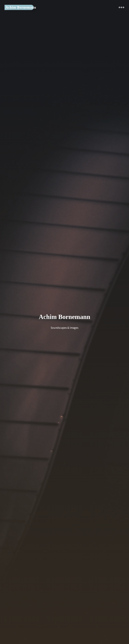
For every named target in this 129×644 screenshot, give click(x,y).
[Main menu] (120, 8)
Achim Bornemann (22, 8)
